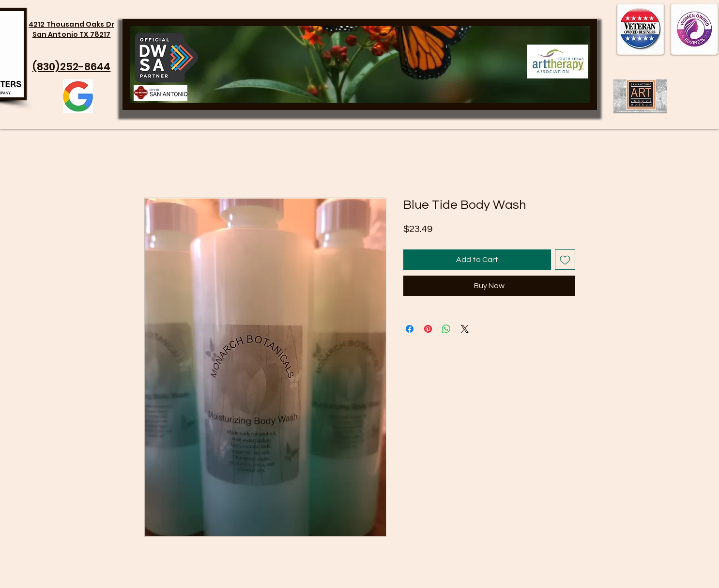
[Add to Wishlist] (565, 260)
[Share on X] (465, 329)
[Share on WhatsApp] (446, 329)
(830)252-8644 (72, 67)
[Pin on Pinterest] (428, 329)
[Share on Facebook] (410, 329)
